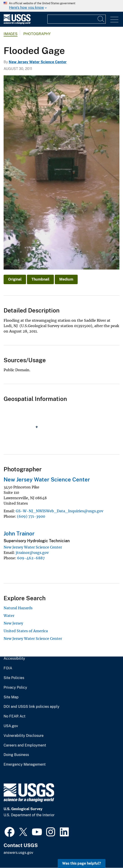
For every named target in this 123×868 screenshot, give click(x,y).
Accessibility (14, 659)
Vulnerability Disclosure (24, 736)
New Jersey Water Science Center (38, 62)
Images (11, 34)
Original (15, 279)
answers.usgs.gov (18, 853)
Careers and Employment (25, 745)
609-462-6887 (31, 558)
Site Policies (14, 678)
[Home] (17, 23)
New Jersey (13, 623)
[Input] (77, 19)
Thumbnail (40, 279)
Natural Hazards (18, 608)
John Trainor (19, 533)
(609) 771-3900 (31, 516)
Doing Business (16, 755)
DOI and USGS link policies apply (32, 707)
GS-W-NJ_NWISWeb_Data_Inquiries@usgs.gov (59, 511)
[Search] (101, 19)
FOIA (8, 668)
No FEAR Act (14, 716)
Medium (66, 279)
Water (9, 616)
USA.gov (11, 726)
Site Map (11, 697)
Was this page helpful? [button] (82, 863)
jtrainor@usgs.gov (32, 553)
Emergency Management (25, 765)
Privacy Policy (15, 688)
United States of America (26, 631)
